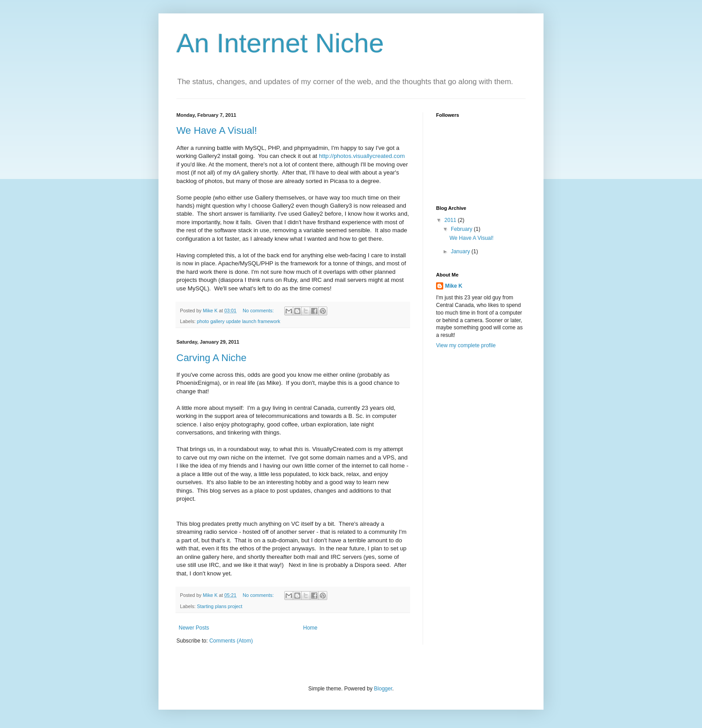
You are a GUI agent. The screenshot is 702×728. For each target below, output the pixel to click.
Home (310, 628)
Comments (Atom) (231, 641)
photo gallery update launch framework (239, 321)
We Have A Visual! (217, 130)
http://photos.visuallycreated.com (362, 156)
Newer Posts (194, 628)
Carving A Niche (212, 358)
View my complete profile (466, 345)
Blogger (383, 689)
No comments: (259, 311)
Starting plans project (220, 606)
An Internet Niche (280, 43)
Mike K (454, 286)
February (462, 229)
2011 (451, 220)
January (461, 251)
